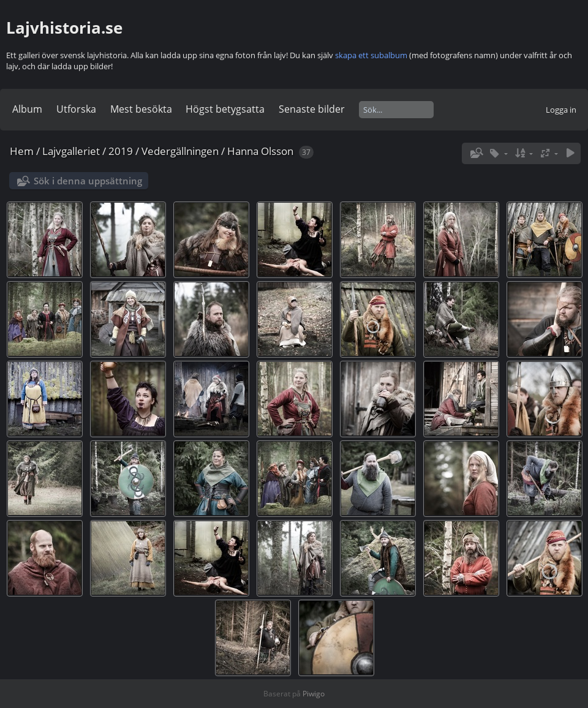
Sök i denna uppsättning (88, 181)
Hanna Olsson (260, 151)
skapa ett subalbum (371, 55)
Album (27, 109)
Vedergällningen (180, 151)
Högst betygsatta (225, 109)
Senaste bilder (312, 109)
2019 (121, 151)
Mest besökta (141, 109)
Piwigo (314, 694)
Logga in (561, 110)
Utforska (76, 109)
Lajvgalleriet (71, 151)
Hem (22, 151)
